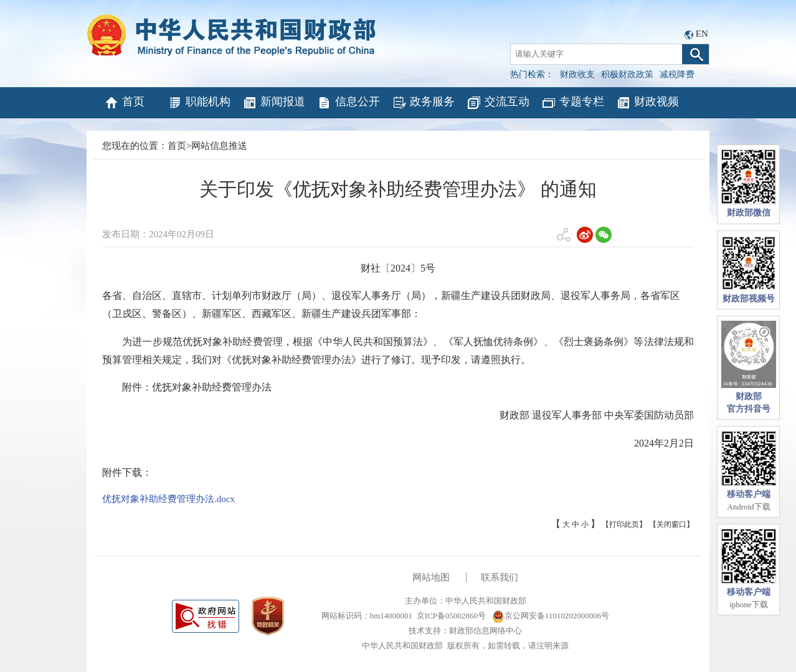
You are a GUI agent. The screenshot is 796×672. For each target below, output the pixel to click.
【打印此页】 (624, 524)
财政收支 (577, 74)
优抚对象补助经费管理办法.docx (168, 499)
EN (702, 34)
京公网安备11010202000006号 (551, 616)
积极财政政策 (627, 74)
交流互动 (498, 103)
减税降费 (677, 74)
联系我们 (500, 577)
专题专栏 (573, 103)
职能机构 (199, 103)
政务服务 (423, 103)
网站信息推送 (219, 146)
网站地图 (431, 577)
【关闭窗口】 (671, 524)
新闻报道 (274, 103)
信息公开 (348, 103)
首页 (124, 103)
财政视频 (647, 103)
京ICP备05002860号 (451, 616)
